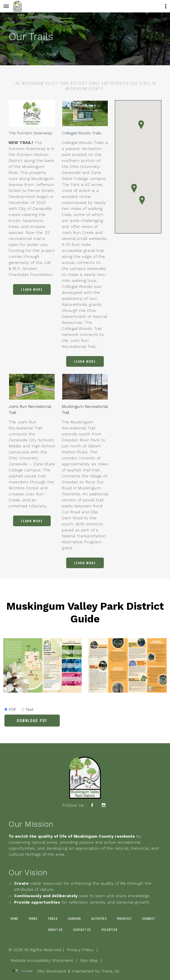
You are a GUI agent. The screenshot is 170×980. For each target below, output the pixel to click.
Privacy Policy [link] (80, 950)
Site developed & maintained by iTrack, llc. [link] (66, 971)
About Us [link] (55, 929)
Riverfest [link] (124, 918)
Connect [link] (149, 918)
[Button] (6, 6)
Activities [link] (99, 918)
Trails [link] (53, 918)
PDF (11, 709)
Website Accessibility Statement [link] (42, 960)
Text (28, 709)
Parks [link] (33, 918)
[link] (17, 6)
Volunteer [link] (109, 929)
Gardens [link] (74, 918)
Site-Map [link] (89, 960)
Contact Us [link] (82, 929)
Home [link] (16, 54)
